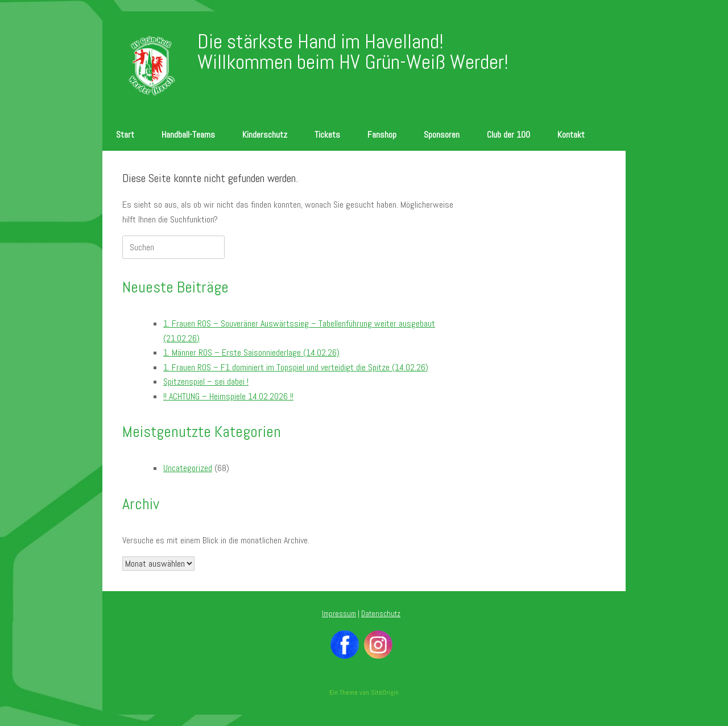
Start (125, 135)
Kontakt (571, 135)
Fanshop (382, 135)
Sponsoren (442, 135)
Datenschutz (381, 614)
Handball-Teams (188, 135)
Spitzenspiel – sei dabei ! (206, 381)
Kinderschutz (265, 135)
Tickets (327, 135)
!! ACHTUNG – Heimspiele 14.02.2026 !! (228, 396)
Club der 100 (508, 135)
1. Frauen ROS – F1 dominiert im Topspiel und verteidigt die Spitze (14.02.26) (296, 367)
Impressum (339, 614)
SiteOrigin (385, 692)
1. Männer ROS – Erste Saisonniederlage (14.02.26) (251, 352)
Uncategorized (188, 468)
